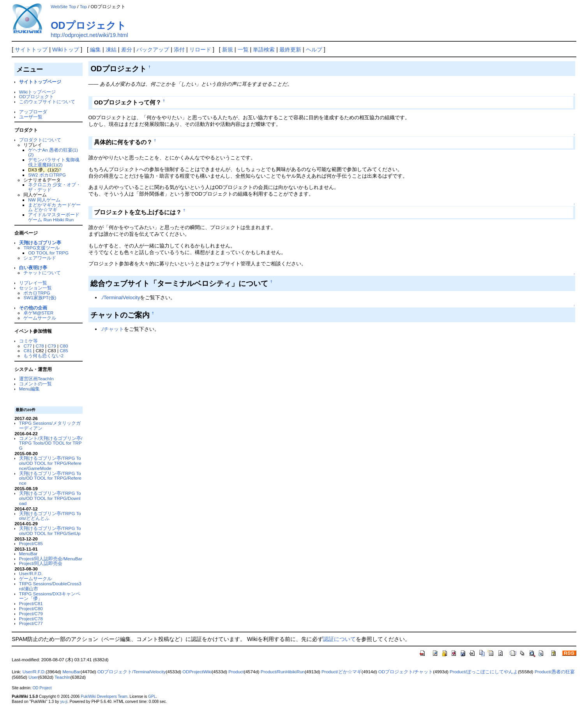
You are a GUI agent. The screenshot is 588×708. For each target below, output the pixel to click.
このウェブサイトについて (47, 102)
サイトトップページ (40, 82)
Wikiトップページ (37, 92)
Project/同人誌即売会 (41, 563)
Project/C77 (31, 623)
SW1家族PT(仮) (40, 298)
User (33, 677)
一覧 (243, 49)
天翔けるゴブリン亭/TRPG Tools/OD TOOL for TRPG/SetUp (50, 531)
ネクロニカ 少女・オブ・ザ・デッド (54, 187)
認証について (339, 639)
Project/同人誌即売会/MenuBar (51, 559)
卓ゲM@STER (38, 313)
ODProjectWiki (197, 672)
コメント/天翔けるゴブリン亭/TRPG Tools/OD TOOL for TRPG (51, 443)
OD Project (42, 688)
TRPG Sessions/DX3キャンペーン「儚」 (50, 596)
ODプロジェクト (88, 25)
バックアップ (153, 49)
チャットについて (42, 273)
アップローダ (33, 112)
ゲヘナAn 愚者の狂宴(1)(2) (53, 152)
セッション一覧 (35, 288)
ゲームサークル (40, 318)
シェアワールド (40, 258)
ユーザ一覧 (31, 117)
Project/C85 (31, 543)
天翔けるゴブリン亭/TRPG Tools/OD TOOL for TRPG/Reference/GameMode (50, 463)
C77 (27, 346)
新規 (228, 49)
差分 (127, 49)
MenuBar (28, 554)
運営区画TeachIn (36, 379)
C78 (40, 346)
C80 (64, 346)
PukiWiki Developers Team (104, 697)
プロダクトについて (40, 140)
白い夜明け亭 (33, 267)
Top (83, 7)
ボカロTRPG (37, 293)
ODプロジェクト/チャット (406, 672)
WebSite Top (63, 7)
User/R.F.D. (31, 573)
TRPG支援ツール (41, 248)
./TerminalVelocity (121, 298)
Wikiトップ (66, 49)
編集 (95, 49)
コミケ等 (28, 341)
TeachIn (62, 677)
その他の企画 (33, 308)
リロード (200, 49)
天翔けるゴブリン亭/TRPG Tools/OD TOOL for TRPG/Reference (50, 478)
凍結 (111, 49)
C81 (27, 350)
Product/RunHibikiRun (283, 672)
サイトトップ (31, 49)
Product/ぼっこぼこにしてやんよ (484, 672)
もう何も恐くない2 (43, 356)
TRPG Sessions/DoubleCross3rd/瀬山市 (50, 586)
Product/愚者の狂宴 (555, 672)
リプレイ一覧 (33, 283)
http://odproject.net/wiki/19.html (89, 35)
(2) (60, 165)
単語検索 (264, 49)
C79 (52, 346)
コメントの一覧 (35, 384)
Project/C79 (31, 614)
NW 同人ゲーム (44, 200)
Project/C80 (31, 608)
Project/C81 (31, 603)
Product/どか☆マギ (342, 672)
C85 (64, 350)
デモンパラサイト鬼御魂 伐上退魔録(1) (54, 162)
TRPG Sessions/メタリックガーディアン (50, 426)
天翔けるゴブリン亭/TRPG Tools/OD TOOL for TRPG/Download (50, 498)
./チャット (112, 329)
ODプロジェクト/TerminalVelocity (132, 672)
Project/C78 (31, 619)
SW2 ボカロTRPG (47, 175)
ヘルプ (314, 49)
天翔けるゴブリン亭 (40, 243)
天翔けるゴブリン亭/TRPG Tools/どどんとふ (50, 516)
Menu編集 (29, 389)
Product (236, 672)
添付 (179, 49)
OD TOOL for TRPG (48, 253)
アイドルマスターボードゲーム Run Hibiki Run (54, 217)
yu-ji (64, 702)
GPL (152, 697)
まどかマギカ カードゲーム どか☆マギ (54, 207)
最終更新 (290, 49)
